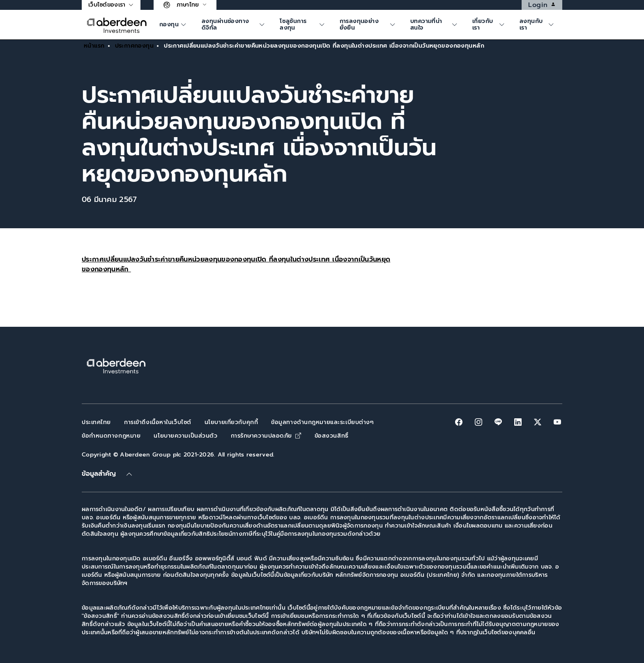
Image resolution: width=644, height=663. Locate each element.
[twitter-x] (538, 422)
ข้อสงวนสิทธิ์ (332, 436)
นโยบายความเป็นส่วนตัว (185, 436)
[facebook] (459, 422)
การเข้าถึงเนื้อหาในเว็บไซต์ (158, 422)
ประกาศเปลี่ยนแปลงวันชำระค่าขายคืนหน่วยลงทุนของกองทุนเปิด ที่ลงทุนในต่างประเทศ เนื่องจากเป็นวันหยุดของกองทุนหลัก (236, 264)
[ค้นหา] (174, 25)
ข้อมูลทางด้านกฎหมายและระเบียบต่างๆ (322, 422)
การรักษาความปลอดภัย (266, 436)
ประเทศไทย (96, 422)
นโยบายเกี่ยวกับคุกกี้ (231, 422)
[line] (498, 422)
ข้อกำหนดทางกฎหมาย (111, 436)
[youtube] (557, 422)
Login (545, 5)
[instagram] (478, 422)
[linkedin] (518, 422)
